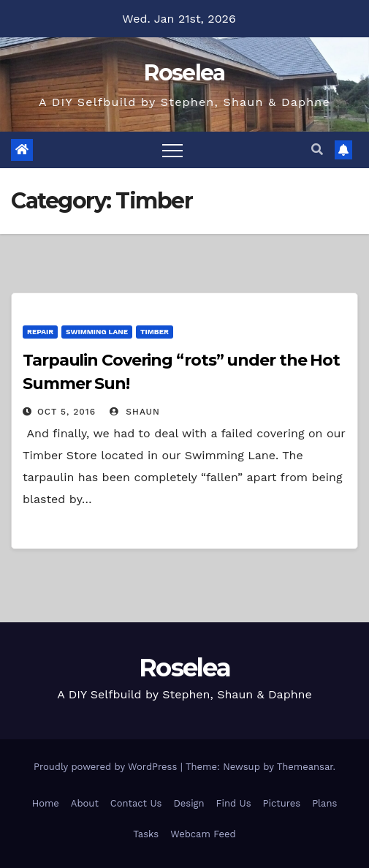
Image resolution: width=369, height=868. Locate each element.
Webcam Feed (203, 834)
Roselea (184, 73)
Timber (155, 332)
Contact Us (136, 803)
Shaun (134, 412)
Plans (324, 803)
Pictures (282, 803)
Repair (40, 332)
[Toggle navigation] (172, 150)
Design (189, 803)
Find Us (234, 803)
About (85, 803)
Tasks (146, 834)
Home (46, 803)
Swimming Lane (97, 332)
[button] (317, 150)
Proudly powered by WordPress (107, 767)
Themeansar (305, 767)
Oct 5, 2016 (66, 412)
